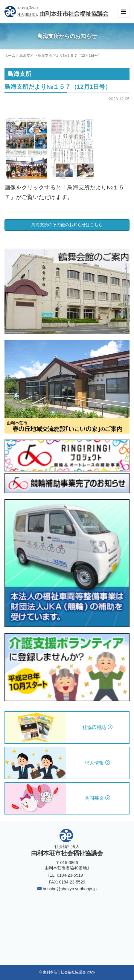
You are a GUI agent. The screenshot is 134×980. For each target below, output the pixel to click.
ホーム (10, 56)
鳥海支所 (27, 56)
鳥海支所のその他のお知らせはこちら (67, 225)
